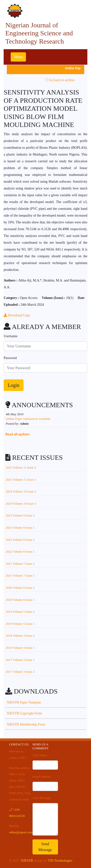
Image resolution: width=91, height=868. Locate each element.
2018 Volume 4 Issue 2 (20, 636)
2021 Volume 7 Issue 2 (20, 564)
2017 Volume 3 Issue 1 (20, 660)
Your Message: (42, 798)
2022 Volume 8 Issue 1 (20, 551)
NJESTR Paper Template (24, 702)
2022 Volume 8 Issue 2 (20, 540)
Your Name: (40, 755)
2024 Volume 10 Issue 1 (21, 504)
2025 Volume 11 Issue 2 (21, 467)
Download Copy (17, 315)
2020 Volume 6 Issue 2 (20, 588)
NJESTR (27, 861)
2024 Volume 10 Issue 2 (21, 491)
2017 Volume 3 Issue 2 (20, 672)
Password (10, 358)
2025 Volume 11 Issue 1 (21, 480)
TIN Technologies (60, 861)
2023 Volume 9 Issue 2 (20, 515)
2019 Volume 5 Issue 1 (20, 624)
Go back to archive (60, 80)
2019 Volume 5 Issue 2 (20, 612)
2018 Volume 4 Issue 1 (20, 648)
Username (11, 336)
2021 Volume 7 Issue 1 (20, 575)
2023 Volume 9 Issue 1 (20, 528)
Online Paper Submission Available (28, 419)
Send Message (45, 847)
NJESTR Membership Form (26, 724)
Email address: (42, 777)
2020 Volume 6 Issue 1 (20, 600)
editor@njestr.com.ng (23, 832)
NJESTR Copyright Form (25, 713)
